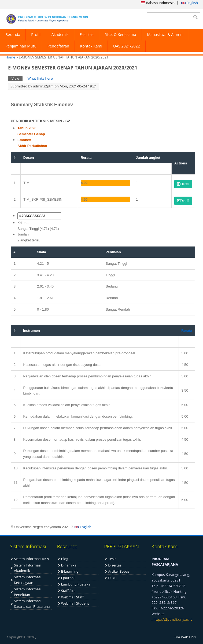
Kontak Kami (91, 46)
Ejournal (68, 578)
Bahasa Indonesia (158, 3)
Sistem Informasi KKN (32, 559)
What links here (40, 78)
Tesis (112, 559)
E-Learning (70, 571)
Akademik (60, 34)
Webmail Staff (72, 597)
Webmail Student (75, 603)
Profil (36, 34)
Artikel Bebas (119, 571)
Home (10, 57)
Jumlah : (24, 234)
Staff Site (68, 591)
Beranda (13, 34)
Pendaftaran (58, 46)
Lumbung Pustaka (76, 584)
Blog (65, 559)
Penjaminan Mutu (21, 46)
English (190, 3)
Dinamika (69, 565)
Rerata (187, 331)
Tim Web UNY (185, 637)
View (17, 78)
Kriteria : (24, 223)
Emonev (24, 140)
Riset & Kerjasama (120, 34)
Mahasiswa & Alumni (165, 34)
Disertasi (115, 565)
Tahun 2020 (27, 128)
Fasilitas (87, 34)
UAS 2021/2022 (127, 46)
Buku (112, 578)
